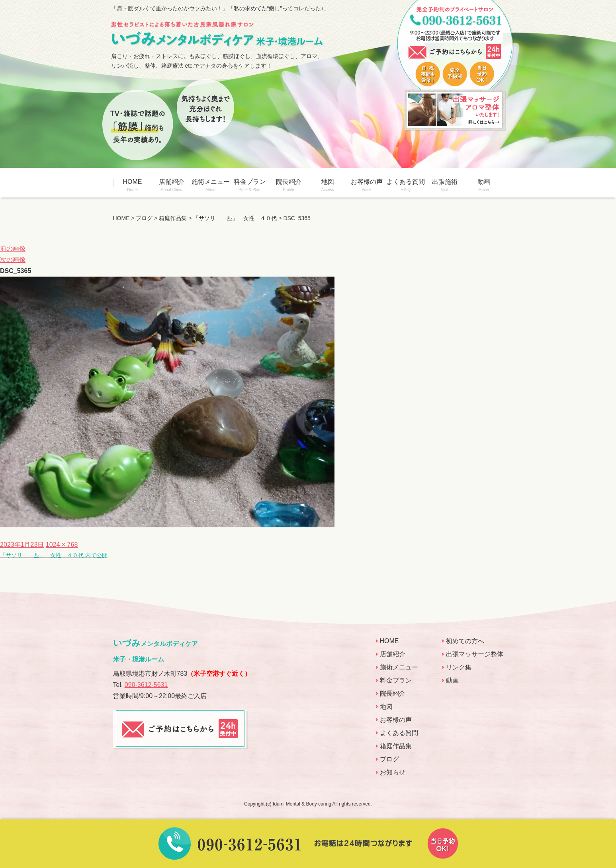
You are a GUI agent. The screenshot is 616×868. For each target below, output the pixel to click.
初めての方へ (465, 641)
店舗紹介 (172, 185)
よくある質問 (406, 185)
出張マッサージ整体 (475, 654)
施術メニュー (211, 185)
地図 (328, 185)
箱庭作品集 (396, 746)
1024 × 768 (62, 545)
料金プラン (250, 185)
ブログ (389, 759)
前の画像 (13, 249)
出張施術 (445, 185)
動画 (484, 185)
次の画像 (13, 260)
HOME (133, 185)
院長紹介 (289, 185)
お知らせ (393, 772)
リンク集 (459, 667)
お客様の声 (367, 185)
